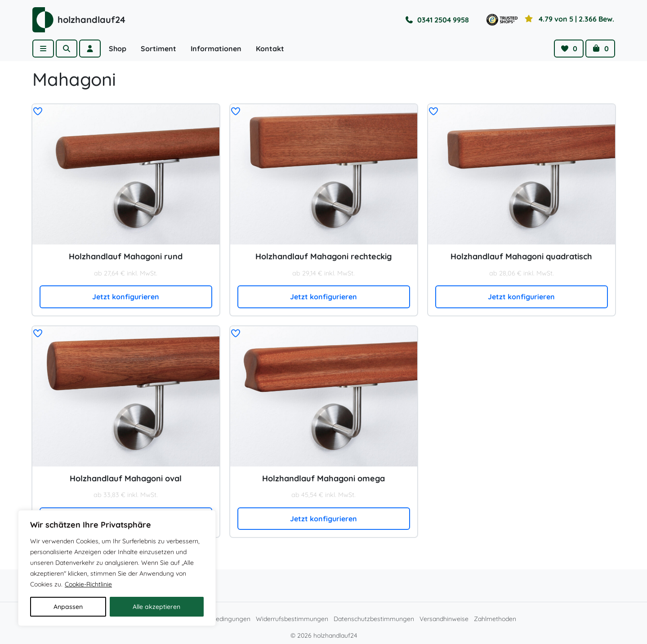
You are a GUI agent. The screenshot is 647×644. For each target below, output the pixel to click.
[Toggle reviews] (549, 20)
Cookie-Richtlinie (88, 584)
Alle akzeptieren (156, 607)
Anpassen (68, 607)
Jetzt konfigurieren (126, 297)
